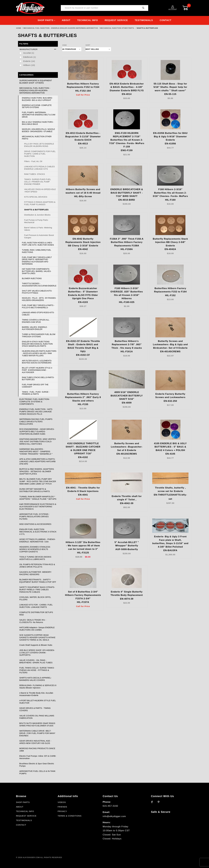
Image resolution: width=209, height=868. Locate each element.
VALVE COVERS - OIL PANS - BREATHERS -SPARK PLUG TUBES (36, 661)
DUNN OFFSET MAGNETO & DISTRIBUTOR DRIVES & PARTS (35, 490)
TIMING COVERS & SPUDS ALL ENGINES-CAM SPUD (36, 321)
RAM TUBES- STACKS (34, 174)
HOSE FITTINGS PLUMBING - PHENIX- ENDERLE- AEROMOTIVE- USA (37, 540)
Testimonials (144, 20)
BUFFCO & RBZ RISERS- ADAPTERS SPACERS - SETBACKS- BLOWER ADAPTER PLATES (37, 471)
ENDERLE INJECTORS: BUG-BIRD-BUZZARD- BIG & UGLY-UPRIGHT (37, 99)
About (66, 20)
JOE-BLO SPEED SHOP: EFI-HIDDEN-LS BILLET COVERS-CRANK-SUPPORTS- (37, 653)
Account (173, 8)
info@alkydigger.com (114, 816)
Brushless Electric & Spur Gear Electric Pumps (37, 765)
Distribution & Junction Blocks (37, 215)
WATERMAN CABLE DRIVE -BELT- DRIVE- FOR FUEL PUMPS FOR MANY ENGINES (37, 733)
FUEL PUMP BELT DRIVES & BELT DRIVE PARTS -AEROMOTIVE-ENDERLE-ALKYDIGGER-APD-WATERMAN (37, 261)
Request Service (116, 20)
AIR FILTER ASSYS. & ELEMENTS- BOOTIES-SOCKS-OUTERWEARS (37, 362)
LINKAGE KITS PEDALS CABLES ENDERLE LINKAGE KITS (39, 168)
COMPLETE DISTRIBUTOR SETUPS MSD (36, 613)
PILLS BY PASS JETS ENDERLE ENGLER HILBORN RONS (39, 145)
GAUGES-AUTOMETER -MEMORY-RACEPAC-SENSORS (36, 573)
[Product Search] (100, 8)
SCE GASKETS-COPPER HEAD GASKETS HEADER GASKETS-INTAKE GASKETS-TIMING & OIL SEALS (37, 637)
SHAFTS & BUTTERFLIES (36, 210)
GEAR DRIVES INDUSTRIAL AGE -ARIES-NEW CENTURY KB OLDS (35, 742)
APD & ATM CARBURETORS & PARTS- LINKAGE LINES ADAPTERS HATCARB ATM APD (37, 461)
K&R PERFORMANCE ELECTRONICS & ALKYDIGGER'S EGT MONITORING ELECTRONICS (38, 506)
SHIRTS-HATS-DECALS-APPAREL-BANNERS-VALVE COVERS (35, 679)
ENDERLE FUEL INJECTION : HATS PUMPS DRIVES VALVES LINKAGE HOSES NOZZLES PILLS (36, 412)
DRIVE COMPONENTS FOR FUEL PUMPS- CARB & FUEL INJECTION (40, 154)
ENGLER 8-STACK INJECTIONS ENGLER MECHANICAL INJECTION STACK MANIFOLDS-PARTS (37, 344)
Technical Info (88, 20)
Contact (166, 20)
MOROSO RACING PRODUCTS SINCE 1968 (37, 750)
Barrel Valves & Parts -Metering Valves (38, 229)
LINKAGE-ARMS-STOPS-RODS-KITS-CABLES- (38, 314)
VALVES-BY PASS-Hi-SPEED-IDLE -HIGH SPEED (40, 190)
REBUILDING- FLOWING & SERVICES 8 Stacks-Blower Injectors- (38, 686)
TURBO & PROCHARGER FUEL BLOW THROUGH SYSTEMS (39, 335)
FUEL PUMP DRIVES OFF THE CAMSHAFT (35, 386)
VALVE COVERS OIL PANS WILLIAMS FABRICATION (37, 717)
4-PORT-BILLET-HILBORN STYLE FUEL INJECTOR (38, 702)
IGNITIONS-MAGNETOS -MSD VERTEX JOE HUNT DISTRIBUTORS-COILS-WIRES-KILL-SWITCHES (38, 441)
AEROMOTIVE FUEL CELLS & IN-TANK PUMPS (37, 772)
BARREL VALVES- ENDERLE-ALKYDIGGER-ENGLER (35, 328)
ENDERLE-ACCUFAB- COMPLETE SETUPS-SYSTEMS (37, 106)
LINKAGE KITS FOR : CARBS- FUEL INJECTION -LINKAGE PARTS (36, 606)
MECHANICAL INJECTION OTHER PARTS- (37, 138)
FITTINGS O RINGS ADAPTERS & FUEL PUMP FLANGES (40, 203)
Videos (62, 802)
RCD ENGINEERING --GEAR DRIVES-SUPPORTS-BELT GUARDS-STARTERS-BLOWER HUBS (37, 431)
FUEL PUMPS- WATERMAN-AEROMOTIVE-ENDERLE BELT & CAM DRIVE (39, 115)
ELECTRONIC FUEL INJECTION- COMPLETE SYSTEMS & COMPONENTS (34, 402)
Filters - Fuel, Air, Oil (33, 161)
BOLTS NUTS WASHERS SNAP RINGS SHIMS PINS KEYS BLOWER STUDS (37, 724)
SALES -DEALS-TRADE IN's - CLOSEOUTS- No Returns (33, 621)
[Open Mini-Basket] (187, 8)
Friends (62, 807)
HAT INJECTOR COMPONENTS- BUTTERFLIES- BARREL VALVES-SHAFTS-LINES (37, 271)
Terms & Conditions (70, 816)
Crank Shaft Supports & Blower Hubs (36, 645)
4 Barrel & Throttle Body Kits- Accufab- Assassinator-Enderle (36, 694)
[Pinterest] (160, 803)
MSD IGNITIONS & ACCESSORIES (35, 524)
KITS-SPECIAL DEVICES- (36, 197)
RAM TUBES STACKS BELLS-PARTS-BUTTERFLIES (38, 379)
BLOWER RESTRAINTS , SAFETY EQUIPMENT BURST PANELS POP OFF (38, 581)
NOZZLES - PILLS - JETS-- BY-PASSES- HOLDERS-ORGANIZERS (39, 299)
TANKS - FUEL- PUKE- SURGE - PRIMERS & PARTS (36, 393)
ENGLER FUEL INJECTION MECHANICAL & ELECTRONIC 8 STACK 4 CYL (38, 532)
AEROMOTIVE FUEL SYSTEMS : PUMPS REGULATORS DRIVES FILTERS (34, 516)
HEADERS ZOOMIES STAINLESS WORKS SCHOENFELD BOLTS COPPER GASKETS (35, 549)
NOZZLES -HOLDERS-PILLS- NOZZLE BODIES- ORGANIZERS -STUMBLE (38, 130)
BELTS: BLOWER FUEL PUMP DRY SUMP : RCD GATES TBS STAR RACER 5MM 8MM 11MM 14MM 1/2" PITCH (38, 481)
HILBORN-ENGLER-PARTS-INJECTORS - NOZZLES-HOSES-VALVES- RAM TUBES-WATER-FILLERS (39, 353)
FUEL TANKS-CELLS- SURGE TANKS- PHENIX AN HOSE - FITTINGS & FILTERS (37, 670)
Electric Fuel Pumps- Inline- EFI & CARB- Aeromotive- (38, 757)
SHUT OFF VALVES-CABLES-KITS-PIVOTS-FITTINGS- (37, 292)
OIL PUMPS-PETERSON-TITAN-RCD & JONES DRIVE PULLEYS (37, 566)
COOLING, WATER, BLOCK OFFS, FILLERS (35, 598)
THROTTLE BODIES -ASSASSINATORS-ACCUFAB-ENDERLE (39, 285)
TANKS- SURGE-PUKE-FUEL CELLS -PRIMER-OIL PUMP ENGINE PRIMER (38, 182)
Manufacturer (38, 49)
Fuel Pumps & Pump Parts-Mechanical (36, 221)
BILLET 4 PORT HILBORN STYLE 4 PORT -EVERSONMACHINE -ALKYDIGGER (37, 370)
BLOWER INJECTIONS (32, 278)
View (64, 45)
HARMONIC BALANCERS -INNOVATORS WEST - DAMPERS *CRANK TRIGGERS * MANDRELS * (36, 451)
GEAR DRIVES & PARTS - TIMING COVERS (35, 709)
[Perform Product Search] (143, 8)
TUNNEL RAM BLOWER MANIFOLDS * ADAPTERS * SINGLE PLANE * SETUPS (38, 498)
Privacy (62, 811)
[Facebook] (153, 803)
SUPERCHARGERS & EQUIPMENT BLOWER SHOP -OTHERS (36, 82)
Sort (88, 45)
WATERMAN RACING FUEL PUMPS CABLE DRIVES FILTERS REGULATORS (36, 421)
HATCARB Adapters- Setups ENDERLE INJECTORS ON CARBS (37, 629)
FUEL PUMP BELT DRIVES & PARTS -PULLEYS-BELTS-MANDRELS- (38, 306)
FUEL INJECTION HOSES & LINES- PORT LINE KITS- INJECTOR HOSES (38, 244)
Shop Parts (46, 20)
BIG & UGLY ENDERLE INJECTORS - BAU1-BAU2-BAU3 (38, 123)
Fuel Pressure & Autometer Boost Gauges (39, 236)
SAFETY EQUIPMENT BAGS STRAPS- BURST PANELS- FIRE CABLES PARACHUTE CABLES (37, 590)
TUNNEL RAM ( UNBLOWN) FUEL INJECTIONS (37, 251)
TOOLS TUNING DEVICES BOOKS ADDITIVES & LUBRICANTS (35, 558)
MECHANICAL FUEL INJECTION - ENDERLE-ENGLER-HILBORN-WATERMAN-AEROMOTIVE (35, 90)
